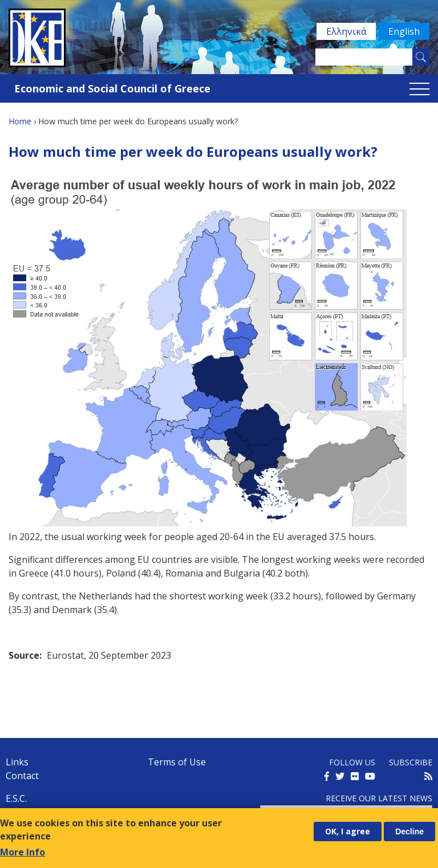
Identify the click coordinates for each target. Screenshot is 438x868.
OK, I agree (348, 831)
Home (20, 121)
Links (17, 762)
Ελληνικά (346, 31)
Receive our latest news (379, 798)
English (404, 31)
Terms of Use (177, 762)
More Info (23, 852)
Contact (22, 776)
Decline (409, 832)
